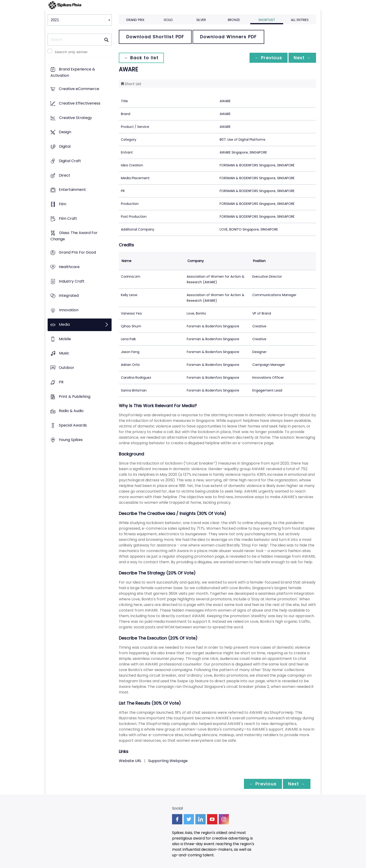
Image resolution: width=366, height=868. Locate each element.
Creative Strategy (76, 118)
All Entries (300, 20)
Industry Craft (72, 281)
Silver (201, 20)
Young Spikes (71, 440)
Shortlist (267, 20)
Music (64, 353)
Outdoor (67, 368)
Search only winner (71, 52)
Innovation (69, 310)
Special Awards (73, 425)
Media (64, 324)
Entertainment (72, 190)
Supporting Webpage (168, 761)
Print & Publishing (75, 397)
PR (61, 382)
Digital (65, 146)
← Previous (267, 58)
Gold (168, 20)
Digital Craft (70, 161)
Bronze (234, 20)
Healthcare (69, 267)
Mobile (65, 339)
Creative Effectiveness (80, 103)
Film (63, 204)
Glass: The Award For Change (74, 236)
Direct (65, 175)
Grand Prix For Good (77, 253)
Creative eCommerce (79, 89)
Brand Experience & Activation (73, 73)
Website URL (130, 761)
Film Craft (68, 219)
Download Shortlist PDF (155, 37)
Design (65, 132)
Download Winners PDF (228, 37)
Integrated (69, 296)
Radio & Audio (71, 411)
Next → (302, 58)
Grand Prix (135, 20)
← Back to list (142, 58)
